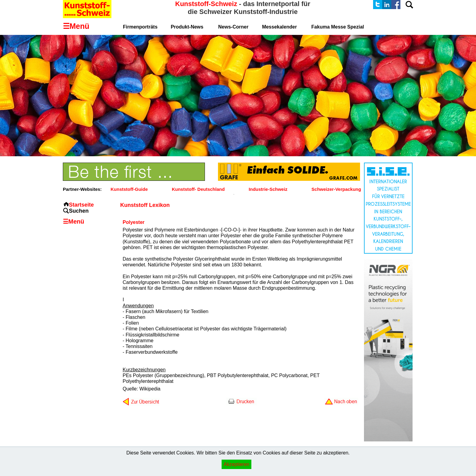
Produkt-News (187, 27)
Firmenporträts (140, 27)
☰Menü (73, 221)
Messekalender (279, 27)
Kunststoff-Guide (129, 189)
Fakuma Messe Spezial (338, 27)
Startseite (81, 205)
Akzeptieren (237, 464)
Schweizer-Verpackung (336, 189)
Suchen (79, 211)
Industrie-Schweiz (268, 189)
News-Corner (233, 27)
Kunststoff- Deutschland (198, 189)
